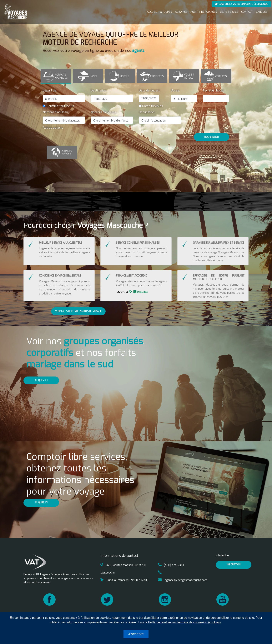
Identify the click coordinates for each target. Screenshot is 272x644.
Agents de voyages (204, 12)
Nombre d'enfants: (104, 112)
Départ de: (50, 90)
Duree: (175, 90)
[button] (53, 127)
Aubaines (181, 12)
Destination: (99, 90)
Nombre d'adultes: (55, 112)
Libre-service (229, 12)
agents (138, 51)
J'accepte (136, 634)
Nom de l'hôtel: (214, 90)
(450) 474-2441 (171, 565)
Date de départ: (150, 90)
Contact (247, 12)
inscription (234, 564)
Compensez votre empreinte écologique (242, 4)
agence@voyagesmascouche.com (183, 580)
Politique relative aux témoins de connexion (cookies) (184, 622)
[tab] (56, 76)
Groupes (166, 12)
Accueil (152, 12)
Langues (262, 12)
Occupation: (147, 112)
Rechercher (212, 137)
